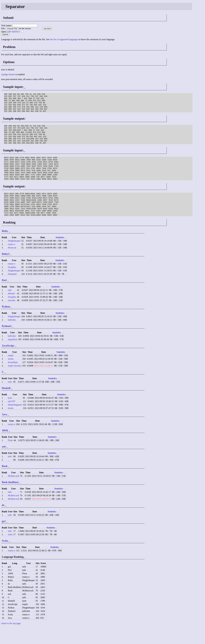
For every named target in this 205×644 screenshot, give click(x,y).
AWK (5, 448)
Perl (4, 297)
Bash (5, 483)
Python (6, 324)
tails (10, 307)
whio (10, 552)
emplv (11, 372)
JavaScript (8, 363)
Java (4, 431)
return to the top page (11, 640)
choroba (12, 317)
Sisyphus (12, 284)
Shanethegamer (15, 422)
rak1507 (12, 418)
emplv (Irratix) (15, 383)
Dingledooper (14, 258)
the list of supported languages (64, 39)
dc (3, 522)
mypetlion (12, 356)
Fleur (10, 457)
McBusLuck (13, 493)
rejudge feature (8, 74)
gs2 (4, 538)
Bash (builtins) (10, 499)
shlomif (11, 311)
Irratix (11, 376)
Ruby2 (6, 271)
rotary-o (12, 261)
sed (4, 464)
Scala (5, 558)
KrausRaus (13, 379)
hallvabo (12, 337)
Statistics (60, 254)
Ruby (5, 248)
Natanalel (12, 291)
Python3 (7, 343)
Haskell (6, 405)
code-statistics (13, 32)
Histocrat (12, 265)
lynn (10, 415)
